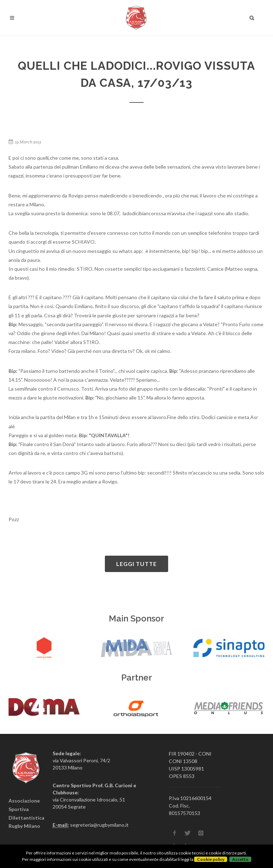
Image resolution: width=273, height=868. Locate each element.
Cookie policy (211, 859)
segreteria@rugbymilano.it (99, 825)
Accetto (240, 859)
